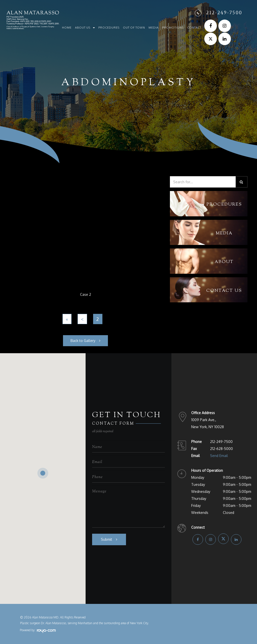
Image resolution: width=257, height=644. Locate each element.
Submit (107, 539)
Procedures (109, 28)
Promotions (173, 28)
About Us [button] (85, 28)
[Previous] (82, 319)
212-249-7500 (224, 13)
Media (154, 28)
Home (67, 28)
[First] (67, 319)
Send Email (219, 456)
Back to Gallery (83, 341)
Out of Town (134, 28)
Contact (194, 28)
